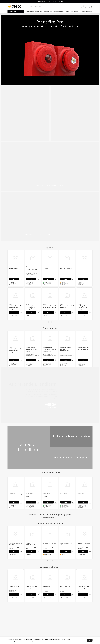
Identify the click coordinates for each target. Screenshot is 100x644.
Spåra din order (75, 12)
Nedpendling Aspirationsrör (47, 587)
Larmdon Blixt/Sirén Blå (15, 495)
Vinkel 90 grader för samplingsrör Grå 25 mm (33, 587)
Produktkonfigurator (59, 12)
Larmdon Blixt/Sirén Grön (31, 496)
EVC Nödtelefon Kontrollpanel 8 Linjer (32, 348)
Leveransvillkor (48, 12)
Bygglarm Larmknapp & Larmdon (15, 544)
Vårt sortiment (16, 12)
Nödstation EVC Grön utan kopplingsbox (83, 348)
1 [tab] (49, 322)
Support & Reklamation (87, 12)
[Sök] (31, 6)
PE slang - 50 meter (66, 586)
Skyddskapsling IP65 (32, 270)
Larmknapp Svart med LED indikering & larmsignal (32, 307)
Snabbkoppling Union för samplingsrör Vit (83, 587)
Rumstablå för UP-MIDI (84, 267)
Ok (90, 640)
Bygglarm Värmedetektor (30, 544)
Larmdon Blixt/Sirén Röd (67, 495)
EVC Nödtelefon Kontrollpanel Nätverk (49, 348)
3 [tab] (53, 561)
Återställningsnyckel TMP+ (66, 544)
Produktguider (30, 12)
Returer (68, 12)
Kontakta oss (39, 12)
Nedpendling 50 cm (14, 586)
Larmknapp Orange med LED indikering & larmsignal (84, 307)
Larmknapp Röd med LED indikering (67, 307)
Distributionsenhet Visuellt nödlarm (14, 268)
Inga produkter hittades (48, 518)
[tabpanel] (16, 304)
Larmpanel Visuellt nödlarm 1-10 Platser (66, 268)
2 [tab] (51, 322)
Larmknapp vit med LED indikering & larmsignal (50, 307)
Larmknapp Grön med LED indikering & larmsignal (15, 307)
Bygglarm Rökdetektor (50, 543)
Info (14, 279)
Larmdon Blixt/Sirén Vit (84, 495)
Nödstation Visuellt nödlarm (49, 268)
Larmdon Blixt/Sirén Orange (49, 496)
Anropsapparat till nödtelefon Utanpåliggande (65, 349)
